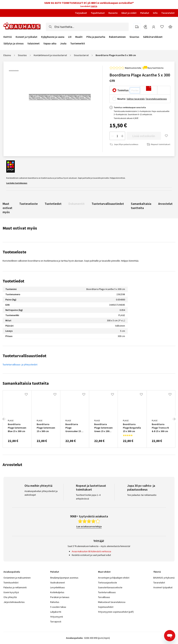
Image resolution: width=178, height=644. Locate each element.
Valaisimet (34, 44)
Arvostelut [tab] (12, 465)
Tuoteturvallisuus (107, 592)
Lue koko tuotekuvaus (17, 183)
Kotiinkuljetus (57, 592)
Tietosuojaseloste (108, 583)
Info (155, 13)
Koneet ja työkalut (27, 37)
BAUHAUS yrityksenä (164, 578)
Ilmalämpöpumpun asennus (64, 578)
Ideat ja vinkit (129, 13)
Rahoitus (55, 602)
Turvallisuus (104, 597)
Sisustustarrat (81, 55)
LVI (70, 37)
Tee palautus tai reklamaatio (142, 495)
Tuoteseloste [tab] (14, 252)
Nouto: (122, 99)
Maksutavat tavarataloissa (112, 602)
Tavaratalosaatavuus (156, 99)
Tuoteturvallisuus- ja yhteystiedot (20, 364)
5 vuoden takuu (58, 607)
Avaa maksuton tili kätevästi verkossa (91, 551)
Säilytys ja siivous (14, 44)
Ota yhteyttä (10, 597)
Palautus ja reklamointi (15, 587)
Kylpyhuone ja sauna (53, 37)
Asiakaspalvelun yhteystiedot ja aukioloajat (41, 493)
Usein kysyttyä (11, 592)
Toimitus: (123, 90)
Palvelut (145, 13)
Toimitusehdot (11, 583)
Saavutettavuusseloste (110, 587)
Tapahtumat (98, 13)
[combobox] (87, 27)
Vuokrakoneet (58, 583)
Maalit (79, 37)
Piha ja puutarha (96, 37)
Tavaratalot (168, 13)
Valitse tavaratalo (136, 99)
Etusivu (7, 55)
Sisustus (134, 37)
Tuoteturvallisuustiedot (108, 204)
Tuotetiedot (53, 204)
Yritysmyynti (57, 617)
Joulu (63, 44)
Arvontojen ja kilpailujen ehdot (114, 578)
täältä (94, 6)
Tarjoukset (81, 13)
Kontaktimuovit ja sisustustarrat (50, 55)
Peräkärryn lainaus (60, 597)
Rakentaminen (117, 37)
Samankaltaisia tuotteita (141, 206)
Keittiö (8, 37)
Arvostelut (165, 204)
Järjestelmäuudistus (14, 602)
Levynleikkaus (58, 587)
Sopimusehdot (106, 607)
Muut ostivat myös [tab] (20, 228)
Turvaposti (56, 622)
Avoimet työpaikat (163, 587)
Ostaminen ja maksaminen (17, 578)
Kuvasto (113, 13)
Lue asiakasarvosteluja (89, 526)
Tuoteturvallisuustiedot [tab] (25, 356)
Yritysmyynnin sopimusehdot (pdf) (116, 612)
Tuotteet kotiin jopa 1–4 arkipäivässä (88, 497)
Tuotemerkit (78, 43)
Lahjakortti (56, 612)
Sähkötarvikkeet (153, 37)
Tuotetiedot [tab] (13, 281)
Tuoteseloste (29, 204)
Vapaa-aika (50, 44)
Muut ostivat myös (7, 208)
